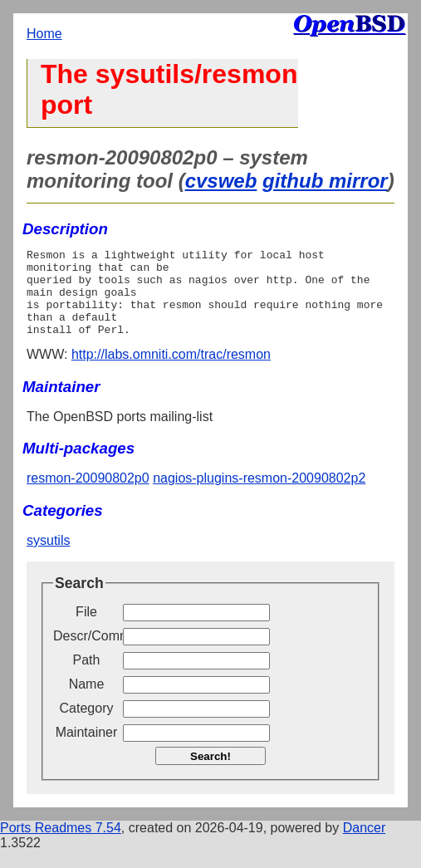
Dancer (365, 845)
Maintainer (87, 750)
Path (87, 677)
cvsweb (221, 181)
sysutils (48, 558)
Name (87, 701)
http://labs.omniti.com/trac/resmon (171, 372)
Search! (210, 774)
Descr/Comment (86, 653)
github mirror (325, 181)
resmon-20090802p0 (88, 495)
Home (44, 34)
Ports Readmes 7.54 (61, 845)
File (86, 629)
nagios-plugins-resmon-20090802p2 (259, 495)
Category (87, 726)
